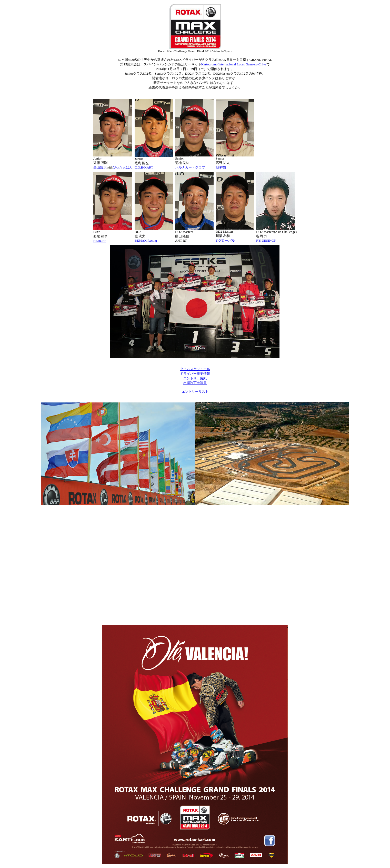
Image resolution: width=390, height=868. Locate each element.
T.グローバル (225, 240)
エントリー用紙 (195, 378)
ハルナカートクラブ (190, 167)
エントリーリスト (195, 392)
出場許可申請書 (195, 383)
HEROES (100, 241)
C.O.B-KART (144, 167)
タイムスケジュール (195, 369)
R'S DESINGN (266, 240)
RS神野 (221, 167)
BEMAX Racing (146, 240)
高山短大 (100, 167)
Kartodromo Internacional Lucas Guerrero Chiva (234, 64)
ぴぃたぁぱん (123, 167)
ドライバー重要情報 (195, 374)
